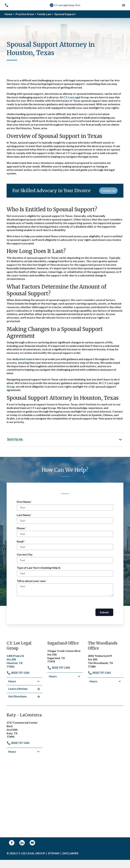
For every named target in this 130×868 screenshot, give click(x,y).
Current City (25, 554)
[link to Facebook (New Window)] (12, 843)
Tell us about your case (31, 581)
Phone (21, 528)
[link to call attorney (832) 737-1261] (7, 5)
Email (20, 541)
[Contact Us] (108, 191)
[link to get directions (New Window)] (24, 661)
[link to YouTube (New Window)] (32, 843)
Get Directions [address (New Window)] (24, 697)
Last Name (24, 515)
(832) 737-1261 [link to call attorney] (18, 673)
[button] (123, 5)
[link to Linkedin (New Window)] (22, 843)
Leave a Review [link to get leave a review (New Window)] (24, 689)
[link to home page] (65, 5)
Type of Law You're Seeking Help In (39, 568)
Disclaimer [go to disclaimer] (70, 853)
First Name (24, 502)
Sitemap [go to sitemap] (54, 853)
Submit (104, 612)
